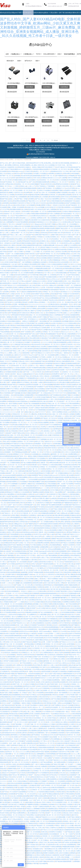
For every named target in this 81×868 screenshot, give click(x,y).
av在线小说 (55, 327)
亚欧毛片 (54, 211)
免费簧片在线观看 (62, 196)
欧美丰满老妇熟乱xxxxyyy (16, 175)
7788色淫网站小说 (31, 818)
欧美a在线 (27, 198)
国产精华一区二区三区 (7, 179)
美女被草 (26, 196)
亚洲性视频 (59, 430)
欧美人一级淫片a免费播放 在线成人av (59, 415)
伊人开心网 (30, 418)
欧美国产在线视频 (70, 206)
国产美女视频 (69, 369)
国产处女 (8, 306)
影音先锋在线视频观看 (60, 555)
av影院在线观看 (46, 675)
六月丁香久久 (48, 276)
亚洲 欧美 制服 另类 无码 (56, 236)
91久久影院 (42, 285)
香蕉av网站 (67, 177)
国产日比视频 (7, 418)
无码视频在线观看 (17, 270)
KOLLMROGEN (56, 54)
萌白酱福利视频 (15, 384)
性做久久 (24, 209)
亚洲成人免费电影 (37, 221)
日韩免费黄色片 (25, 519)
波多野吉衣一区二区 (11, 755)
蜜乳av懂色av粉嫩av (27, 373)
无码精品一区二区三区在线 (41, 774)
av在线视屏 (33, 443)
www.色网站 (4, 821)
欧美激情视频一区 (6, 529)
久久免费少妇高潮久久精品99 (35, 861)
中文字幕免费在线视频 (9, 616)
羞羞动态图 (24, 342)
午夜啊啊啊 (37, 422)
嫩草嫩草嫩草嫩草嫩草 (9, 481)
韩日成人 (36, 846)
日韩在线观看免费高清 (41, 403)
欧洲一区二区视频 (63, 690)
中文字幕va (52, 745)
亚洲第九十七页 (58, 312)
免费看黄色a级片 (34, 814)
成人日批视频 (44, 200)
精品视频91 (77, 282)
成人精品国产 (8, 555)
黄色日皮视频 (24, 569)
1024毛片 (47, 211)
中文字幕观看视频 (40, 413)
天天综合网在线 (34, 470)
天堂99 (38, 314)
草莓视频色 (51, 753)
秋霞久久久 (32, 504)
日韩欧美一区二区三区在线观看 (33, 439)
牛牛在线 (24, 320)
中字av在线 (54, 251)
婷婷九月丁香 (39, 445)
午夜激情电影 (64, 523)
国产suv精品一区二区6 (35, 455)
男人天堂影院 (8, 650)
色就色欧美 (21, 812)
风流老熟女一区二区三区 (47, 183)
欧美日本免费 (33, 384)
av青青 (70, 346)
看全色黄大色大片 (31, 211)
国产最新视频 (43, 253)
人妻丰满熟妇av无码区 (64, 610)
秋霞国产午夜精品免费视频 (53, 850)
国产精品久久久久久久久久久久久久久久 (39, 614)
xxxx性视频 (40, 211)
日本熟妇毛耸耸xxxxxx (50, 479)
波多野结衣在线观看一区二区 (35, 388)
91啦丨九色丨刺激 (69, 285)
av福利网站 (51, 177)
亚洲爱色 (32, 202)
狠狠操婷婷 (64, 702)
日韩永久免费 (40, 859)
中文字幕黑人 (30, 272)
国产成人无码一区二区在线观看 (46, 196)
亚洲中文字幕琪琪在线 (35, 529)
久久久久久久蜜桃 (69, 474)
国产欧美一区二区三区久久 (9, 285)
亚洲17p (14, 181)
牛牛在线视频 (71, 411)
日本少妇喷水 (15, 740)
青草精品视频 (29, 647)
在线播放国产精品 (40, 365)
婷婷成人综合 (65, 291)
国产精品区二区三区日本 (49, 422)
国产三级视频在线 (46, 759)
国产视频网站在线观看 (37, 496)
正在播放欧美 (24, 443)
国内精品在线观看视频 (41, 352)
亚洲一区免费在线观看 (8, 510)
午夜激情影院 (9, 791)
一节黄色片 (73, 715)
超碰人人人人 (27, 221)
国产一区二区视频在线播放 (16, 257)
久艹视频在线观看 (59, 369)
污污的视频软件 (21, 382)
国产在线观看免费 (64, 787)
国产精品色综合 (62, 738)
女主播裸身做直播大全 (68, 677)
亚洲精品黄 (50, 371)
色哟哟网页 (78, 211)
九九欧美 (62, 282)
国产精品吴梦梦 (7, 451)
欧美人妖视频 (70, 418)
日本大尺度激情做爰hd (71, 597)
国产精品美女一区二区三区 (65, 293)
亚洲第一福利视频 (19, 308)
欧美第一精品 (45, 234)
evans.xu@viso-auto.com (55, 6)
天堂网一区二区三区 (24, 780)
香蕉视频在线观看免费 (43, 185)
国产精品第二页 (5, 261)
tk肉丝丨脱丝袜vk (5, 377)
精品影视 (33, 510)
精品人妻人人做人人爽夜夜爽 (29, 339)
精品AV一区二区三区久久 (53, 348)
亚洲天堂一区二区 (49, 574)
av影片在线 (53, 643)
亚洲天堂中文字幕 (6, 643)
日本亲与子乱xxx (38, 538)
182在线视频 (34, 483)
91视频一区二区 (9, 572)
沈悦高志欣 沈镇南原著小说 (8, 171)
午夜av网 (77, 462)
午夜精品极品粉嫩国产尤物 (36, 485)
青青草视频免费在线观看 (58, 814)
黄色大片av (25, 821)
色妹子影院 (58, 846)
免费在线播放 (45, 198)
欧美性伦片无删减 (60, 367)
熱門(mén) (28, 64)
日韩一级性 (15, 759)
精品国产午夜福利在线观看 (61, 384)
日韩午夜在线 (55, 491)
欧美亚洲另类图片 (11, 591)
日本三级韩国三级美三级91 (8, 563)
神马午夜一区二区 (63, 278)
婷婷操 (10, 544)
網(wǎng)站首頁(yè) (7, 13)
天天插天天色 (32, 740)
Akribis (57, 57)
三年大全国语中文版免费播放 (18, 795)
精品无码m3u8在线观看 (61, 266)
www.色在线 (71, 635)
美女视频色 (4, 238)
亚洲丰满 (8, 301)
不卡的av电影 (66, 688)
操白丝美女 (17, 209)
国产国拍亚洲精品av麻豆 (20, 529)
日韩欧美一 (57, 603)
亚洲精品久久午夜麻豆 (49, 728)
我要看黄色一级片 (43, 736)
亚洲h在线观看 (63, 669)
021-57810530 (52, 4)
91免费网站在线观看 (69, 605)
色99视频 (16, 223)
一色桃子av (39, 559)
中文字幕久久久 (47, 344)
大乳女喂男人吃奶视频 (33, 234)
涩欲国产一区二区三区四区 (65, 485)
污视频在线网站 (61, 694)
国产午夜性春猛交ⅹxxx (18, 502)
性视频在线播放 (18, 183)
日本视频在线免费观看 (52, 683)
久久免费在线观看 (62, 470)
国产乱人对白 (42, 753)
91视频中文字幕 (62, 534)
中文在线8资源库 (74, 297)
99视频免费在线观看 (41, 272)
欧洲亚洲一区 (21, 580)
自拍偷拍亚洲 (59, 536)
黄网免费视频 (37, 329)
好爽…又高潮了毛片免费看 (65, 487)
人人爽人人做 (53, 669)
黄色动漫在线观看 (75, 392)
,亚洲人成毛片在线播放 (10, 445)
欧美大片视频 (74, 312)
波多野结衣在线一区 (45, 662)
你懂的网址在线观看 (43, 546)
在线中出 (61, 622)
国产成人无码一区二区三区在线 (19, 766)
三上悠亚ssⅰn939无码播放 (14, 618)
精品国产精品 (12, 388)
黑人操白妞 (9, 432)
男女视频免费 (47, 542)
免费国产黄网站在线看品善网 (38, 799)
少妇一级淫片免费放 (68, 331)
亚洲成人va (23, 190)
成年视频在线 (39, 276)
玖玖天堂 (44, 424)
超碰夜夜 (20, 479)
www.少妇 (34, 415)
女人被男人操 (38, 694)
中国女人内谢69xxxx (21, 599)
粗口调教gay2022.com (19, 527)
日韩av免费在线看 (34, 342)
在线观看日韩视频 (23, 493)
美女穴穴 (27, 183)
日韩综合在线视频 (41, 261)
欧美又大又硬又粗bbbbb (26, 352)
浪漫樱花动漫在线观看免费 (63, 510)
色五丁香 (72, 356)
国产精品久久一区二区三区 (11, 517)
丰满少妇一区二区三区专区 (29, 837)
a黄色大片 (4, 719)
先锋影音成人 (37, 346)
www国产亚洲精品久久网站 (31, 639)
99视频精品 (56, 263)
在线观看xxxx (21, 453)
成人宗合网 (48, 263)
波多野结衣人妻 (43, 787)
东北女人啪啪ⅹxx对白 (16, 230)
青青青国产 (69, 282)
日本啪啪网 (71, 179)
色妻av (25, 553)
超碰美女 (72, 299)
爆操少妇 (28, 415)
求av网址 (46, 548)
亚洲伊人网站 (40, 409)
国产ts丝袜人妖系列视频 (67, 647)
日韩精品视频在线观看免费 (39, 217)
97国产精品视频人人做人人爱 (48, 584)
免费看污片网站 (46, 209)
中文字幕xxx (22, 285)
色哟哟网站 (70, 785)
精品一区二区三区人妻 (66, 854)
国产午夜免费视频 (68, 553)
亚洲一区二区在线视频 (70, 228)
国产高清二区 (44, 848)
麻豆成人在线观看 (39, 723)
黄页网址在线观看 (15, 622)
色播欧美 (48, 327)
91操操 (39, 713)
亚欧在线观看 (16, 702)
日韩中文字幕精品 (34, 236)
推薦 (19, 64)
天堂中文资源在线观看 (63, 219)
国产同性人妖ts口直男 (35, 540)
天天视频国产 (44, 785)
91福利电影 (38, 270)
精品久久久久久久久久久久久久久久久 (37, 308)
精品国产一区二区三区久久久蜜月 (70, 405)
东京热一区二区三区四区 (23, 297)
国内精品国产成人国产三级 (27, 185)
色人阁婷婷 (76, 527)
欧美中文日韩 (24, 825)
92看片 (7, 434)
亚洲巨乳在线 (36, 833)
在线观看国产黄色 (37, 479)
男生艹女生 (76, 422)
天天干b (3, 489)
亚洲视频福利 (30, 679)
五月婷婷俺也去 (15, 331)
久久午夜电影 (71, 700)
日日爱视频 (51, 515)
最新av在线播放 (46, 768)
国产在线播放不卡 (40, 390)
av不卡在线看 (69, 709)
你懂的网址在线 (31, 747)
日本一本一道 (62, 306)
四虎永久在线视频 (61, 183)
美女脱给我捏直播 (67, 603)
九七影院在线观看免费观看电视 (31, 491)
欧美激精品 (38, 840)
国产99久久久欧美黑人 (68, 202)
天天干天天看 (31, 559)
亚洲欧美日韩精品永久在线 (73, 679)
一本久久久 (4, 464)
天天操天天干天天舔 (64, 713)
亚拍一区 (26, 618)
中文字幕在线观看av (36, 548)
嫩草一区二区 (66, 768)
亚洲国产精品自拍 (75, 291)
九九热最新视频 (75, 259)
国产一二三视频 (23, 361)
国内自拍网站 (42, 312)
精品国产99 (30, 238)
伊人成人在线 (31, 289)
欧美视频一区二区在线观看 (17, 234)
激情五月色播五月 (6, 276)
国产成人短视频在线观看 (29, 466)
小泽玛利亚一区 (26, 331)
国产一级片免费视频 (25, 266)
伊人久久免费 (25, 217)
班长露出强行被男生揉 (15, 221)
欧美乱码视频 (4, 711)
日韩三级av (71, 567)
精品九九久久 (65, 335)
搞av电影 (20, 375)
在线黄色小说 (34, 183)
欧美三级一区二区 (34, 251)
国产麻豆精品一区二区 (20, 709)
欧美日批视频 (46, 474)
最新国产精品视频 (75, 274)
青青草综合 (10, 280)
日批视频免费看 (74, 318)
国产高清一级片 (39, 263)
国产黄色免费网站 (23, 753)
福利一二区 (4, 597)
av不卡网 (55, 420)
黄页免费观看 (4, 512)
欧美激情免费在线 (69, 272)
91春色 (10, 458)
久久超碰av (24, 377)
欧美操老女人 (74, 363)
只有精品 (13, 350)
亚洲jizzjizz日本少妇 (50, 738)
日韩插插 (61, 612)
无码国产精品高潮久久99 (53, 392)
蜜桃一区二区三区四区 (54, 331)
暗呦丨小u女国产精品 (16, 673)
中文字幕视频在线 (52, 622)
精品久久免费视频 (55, 318)
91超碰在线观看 (43, 837)
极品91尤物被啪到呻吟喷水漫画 (32, 295)
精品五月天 (32, 377)
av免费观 (60, 496)
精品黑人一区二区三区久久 (42, 175)
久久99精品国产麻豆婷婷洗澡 (62, 344)
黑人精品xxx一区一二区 (38, 711)
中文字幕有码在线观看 (69, 464)
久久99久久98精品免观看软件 (54, 268)
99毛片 (34, 567)
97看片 (5, 386)
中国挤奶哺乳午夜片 (42, 658)
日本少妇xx (30, 580)
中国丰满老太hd (30, 721)
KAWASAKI (48, 57)
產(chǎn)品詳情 (12, 95)
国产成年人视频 (11, 531)
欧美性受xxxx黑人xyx (69, 247)
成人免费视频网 (9, 225)
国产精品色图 (13, 500)
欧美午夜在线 (24, 637)
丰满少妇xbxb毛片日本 (38, 348)
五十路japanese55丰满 (39, 228)
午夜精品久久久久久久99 (18, 272)
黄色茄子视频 (45, 251)
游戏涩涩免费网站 (8, 441)
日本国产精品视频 (13, 339)
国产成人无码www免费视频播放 (49, 301)
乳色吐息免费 (72, 388)
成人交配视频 (36, 742)
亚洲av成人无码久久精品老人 (13, 215)
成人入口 (24, 584)
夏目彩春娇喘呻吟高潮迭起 (20, 420)
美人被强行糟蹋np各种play (20, 462)
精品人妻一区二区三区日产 (28, 749)
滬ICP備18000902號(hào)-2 (60, 149)
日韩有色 (32, 261)
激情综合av (25, 384)
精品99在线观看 (15, 335)
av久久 (77, 565)
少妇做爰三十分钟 (63, 274)
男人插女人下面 (44, 561)
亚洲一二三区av (76, 365)
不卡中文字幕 (5, 213)
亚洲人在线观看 (53, 626)
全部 (13, 54)
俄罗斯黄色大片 (16, 738)
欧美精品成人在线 (69, 403)
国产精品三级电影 (57, 512)
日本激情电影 (49, 367)
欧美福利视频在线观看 (29, 192)
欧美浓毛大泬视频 (44, 506)
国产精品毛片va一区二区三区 (46, 747)
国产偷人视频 (70, 578)
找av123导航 (41, 778)
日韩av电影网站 (71, 795)
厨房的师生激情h (38, 586)
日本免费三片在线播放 (40, 177)
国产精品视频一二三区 (38, 683)
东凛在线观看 (22, 289)
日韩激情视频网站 (58, 569)
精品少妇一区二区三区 (23, 232)
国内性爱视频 (33, 354)
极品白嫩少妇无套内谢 (45, 519)
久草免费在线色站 (50, 827)
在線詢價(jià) (12, 90)
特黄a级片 (25, 306)
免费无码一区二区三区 (11, 194)
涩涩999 (70, 449)
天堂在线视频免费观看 (41, 399)
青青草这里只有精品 (65, 527)
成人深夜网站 (67, 409)
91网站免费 (26, 550)
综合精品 (28, 240)
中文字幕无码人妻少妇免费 (66, 479)
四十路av (25, 650)
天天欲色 (3, 818)
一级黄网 (32, 825)
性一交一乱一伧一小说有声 (66, 837)
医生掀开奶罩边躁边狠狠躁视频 (31, 179)
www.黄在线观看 (51, 534)
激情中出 (35, 247)
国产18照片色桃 (55, 677)
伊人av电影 (11, 297)
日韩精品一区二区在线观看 (48, 470)
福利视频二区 (62, 289)
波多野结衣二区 (29, 270)
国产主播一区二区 (25, 432)
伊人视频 (16, 586)
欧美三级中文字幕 (13, 253)
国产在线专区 (52, 713)
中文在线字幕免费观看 (21, 225)
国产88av (66, 310)
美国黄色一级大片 (16, 295)
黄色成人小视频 (34, 821)
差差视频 (17, 179)
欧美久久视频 (24, 223)
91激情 (44, 304)
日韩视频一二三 (30, 255)
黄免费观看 (28, 173)
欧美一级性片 (12, 515)
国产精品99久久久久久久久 (48, 821)
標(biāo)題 (10, 64)
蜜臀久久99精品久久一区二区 (65, 358)
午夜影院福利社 (13, 361)
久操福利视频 (34, 671)
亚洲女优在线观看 (12, 259)
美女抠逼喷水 (19, 198)
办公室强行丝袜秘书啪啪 (10, 266)
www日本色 (21, 616)
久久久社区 (21, 531)
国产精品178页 (56, 768)
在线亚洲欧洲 (45, 493)
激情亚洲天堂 (4, 196)
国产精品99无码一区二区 (61, 259)
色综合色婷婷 (49, 510)
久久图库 (72, 728)
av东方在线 (13, 430)
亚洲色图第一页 (39, 447)
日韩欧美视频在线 (56, 204)
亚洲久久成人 (40, 316)
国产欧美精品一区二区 (11, 185)
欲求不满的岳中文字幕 (63, 171)
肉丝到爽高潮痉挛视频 (16, 610)
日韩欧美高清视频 (15, 711)
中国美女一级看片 (9, 333)
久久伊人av (37, 692)
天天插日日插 (29, 175)
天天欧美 (23, 776)
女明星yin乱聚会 (40, 673)
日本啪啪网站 (67, 244)
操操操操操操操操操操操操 (48, 597)
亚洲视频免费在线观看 (69, 320)
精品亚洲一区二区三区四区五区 (23, 730)
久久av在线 (63, 635)
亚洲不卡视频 (51, 228)
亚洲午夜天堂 (23, 540)
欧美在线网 (21, 591)
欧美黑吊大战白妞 (32, 430)
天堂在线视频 (42, 622)
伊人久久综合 (76, 268)
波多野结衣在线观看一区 (60, 373)
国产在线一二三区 (29, 375)
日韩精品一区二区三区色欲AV (51, 295)
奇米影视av (9, 308)
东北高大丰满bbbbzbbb (19, 700)
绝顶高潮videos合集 (28, 536)
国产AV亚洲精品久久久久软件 (41, 356)
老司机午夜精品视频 (66, 704)
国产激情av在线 (20, 436)
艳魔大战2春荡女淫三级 (46, 354)
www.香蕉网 (75, 219)
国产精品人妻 (28, 380)
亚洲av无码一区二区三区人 (20, 369)
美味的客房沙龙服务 (24, 171)
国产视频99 (70, 230)
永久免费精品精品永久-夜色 (50, 656)
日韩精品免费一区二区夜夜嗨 (47, 278)
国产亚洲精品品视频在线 (48, 230)
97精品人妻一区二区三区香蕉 (56, 407)
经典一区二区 (5, 272)
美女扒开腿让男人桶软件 (28, 314)
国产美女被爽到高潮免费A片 (55, 508)
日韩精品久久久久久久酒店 (23, 624)
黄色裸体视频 (31, 242)
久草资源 (50, 266)
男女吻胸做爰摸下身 (69, 204)
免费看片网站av (34, 306)
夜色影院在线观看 (32, 700)
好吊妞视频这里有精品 (13, 472)
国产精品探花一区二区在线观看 (17, 565)
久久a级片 (52, 538)
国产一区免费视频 (14, 707)
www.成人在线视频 (16, 799)
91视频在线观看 (31, 396)
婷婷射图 (6, 206)
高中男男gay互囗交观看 (18, 312)
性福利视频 (76, 582)
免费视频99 (19, 601)
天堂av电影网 (45, 314)
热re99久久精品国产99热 (11, 637)
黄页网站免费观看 (64, 559)
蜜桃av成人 (65, 517)
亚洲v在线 (44, 236)
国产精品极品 (13, 316)
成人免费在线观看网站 (50, 783)
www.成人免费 (62, 249)
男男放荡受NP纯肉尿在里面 (31, 244)
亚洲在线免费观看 (17, 301)
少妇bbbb (69, 460)
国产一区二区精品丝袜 (34, 304)
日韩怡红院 (42, 384)
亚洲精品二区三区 (44, 247)
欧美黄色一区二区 (32, 506)
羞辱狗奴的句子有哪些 (54, 464)
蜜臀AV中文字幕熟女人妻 (25, 386)
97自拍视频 (27, 230)
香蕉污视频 (41, 268)
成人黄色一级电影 (40, 508)
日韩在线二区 (54, 198)
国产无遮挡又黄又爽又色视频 (26, 350)
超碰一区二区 (4, 770)
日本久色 (8, 310)
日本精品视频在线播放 (13, 325)
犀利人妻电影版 (66, 525)
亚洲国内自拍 (13, 282)
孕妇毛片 (29, 228)
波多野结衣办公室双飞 (30, 690)
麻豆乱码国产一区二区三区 (59, 234)
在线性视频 (34, 188)
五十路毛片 (75, 308)
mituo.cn (53, 161)
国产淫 (39, 257)
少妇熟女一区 (30, 810)
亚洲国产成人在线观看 (37, 327)
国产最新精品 (73, 599)
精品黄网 (74, 244)
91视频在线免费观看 (14, 464)
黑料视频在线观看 (16, 213)
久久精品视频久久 (11, 251)
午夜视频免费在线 (32, 382)
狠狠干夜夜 (55, 238)
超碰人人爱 (13, 202)
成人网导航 (68, 536)
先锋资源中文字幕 (55, 498)
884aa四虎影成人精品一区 (64, 540)
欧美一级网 (29, 675)
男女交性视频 (55, 624)
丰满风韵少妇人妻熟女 (9, 249)
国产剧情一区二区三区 (67, 301)
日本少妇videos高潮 (10, 761)
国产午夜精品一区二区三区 (54, 394)
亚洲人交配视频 (44, 449)
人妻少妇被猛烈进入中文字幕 (54, 316)
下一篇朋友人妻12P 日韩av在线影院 (11, 823)
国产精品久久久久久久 (54, 320)
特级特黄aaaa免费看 (13, 274)
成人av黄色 (63, 633)
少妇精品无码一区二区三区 (21, 603)
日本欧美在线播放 (21, 498)
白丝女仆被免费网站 (54, 202)
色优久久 (73, 350)
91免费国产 (4, 567)
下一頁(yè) (55, 144)
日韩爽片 (21, 255)
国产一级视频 (12, 386)
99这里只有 (59, 576)
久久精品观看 (52, 219)
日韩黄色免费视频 (64, 783)
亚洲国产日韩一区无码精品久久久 (29, 323)
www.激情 (54, 529)
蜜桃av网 (36, 464)
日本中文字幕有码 (39, 299)
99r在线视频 (75, 177)
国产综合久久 (49, 447)
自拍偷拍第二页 (26, 411)
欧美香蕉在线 (22, 181)
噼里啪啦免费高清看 (9, 713)
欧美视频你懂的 (5, 331)
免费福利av (73, 856)
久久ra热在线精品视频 (60, 276)
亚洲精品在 (59, 177)
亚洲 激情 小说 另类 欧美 (36, 213)
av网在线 (68, 401)
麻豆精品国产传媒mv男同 (29, 622)
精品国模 (6, 447)
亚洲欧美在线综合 (55, 308)
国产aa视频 (46, 329)
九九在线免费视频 (13, 635)
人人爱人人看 (53, 403)
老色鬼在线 (48, 377)
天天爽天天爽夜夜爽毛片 (67, 631)
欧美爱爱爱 (50, 365)
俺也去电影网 (35, 198)
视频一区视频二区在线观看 (16, 211)
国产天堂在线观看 (64, 500)
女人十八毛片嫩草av (38, 572)
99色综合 (18, 536)
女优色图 (17, 491)
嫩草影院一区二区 (23, 470)
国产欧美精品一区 (49, 192)
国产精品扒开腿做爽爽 (71, 751)
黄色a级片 (45, 500)
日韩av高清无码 (43, 700)
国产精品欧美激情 (35, 569)
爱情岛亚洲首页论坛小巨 (51, 386)
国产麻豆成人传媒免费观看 (68, 337)
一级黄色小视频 (36, 171)
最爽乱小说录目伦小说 (16, 196)
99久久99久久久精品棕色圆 (70, 455)
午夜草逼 (35, 867)
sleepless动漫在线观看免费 (16, 582)
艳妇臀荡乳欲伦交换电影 (61, 188)
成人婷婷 (24, 213)
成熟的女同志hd (37, 542)
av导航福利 (14, 434)
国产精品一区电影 (23, 202)
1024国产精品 (15, 247)
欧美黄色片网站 (57, 323)
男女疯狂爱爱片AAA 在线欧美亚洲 (39, 223)
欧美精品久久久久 (67, 295)
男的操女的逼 (55, 563)
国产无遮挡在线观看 (16, 553)
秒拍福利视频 (41, 394)
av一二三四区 (15, 190)
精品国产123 (21, 228)
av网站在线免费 (71, 380)
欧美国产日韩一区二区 (48, 179)
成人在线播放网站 (23, 251)
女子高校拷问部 (76, 595)
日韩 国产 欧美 (45, 204)
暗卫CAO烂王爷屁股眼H (52, 641)
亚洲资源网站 (52, 770)
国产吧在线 (50, 390)
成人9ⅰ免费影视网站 (10, 453)
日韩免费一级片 (60, 580)
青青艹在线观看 (26, 335)
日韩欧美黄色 (72, 242)
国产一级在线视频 (41, 325)
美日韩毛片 (54, 306)
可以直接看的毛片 (6, 715)
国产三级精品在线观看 (42, 810)
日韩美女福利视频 (61, 449)
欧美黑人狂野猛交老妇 (7, 188)
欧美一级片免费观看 (61, 696)
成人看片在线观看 (71, 502)
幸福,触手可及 (15, 776)
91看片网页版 (11, 329)
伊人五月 (31, 534)
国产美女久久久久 (46, 833)
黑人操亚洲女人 (46, 434)
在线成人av (10, 177)
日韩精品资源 (67, 394)
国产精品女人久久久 (48, 580)
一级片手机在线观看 (71, 607)
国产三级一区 (67, 323)
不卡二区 (64, 223)
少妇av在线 (7, 327)
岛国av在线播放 (7, 371)
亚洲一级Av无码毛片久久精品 (33, 610)
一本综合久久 (24, 595)
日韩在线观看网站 (6, 424)
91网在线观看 (34, 550)
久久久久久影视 (47, 346)
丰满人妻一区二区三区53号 (44, 620)
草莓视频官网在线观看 (37, 232)
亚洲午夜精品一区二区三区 (50, 257)
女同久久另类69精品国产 (26, 401)
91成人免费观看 (42, 770)
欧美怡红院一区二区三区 (72, 236)
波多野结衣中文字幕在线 (23, 567)
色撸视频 (44, 730)
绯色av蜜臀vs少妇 (21, 242)
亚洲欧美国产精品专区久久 (43, 238)
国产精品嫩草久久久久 (70, 859)
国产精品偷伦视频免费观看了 (64, 865)
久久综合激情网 (25, 496)
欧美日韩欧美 (67, 818)
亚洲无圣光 (49, 188)
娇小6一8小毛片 (40, 489)
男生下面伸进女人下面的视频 (45, 190)
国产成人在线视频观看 (20, 200)
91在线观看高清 (32, 633)
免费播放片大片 (60, 192)
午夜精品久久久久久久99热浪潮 (22, 643)
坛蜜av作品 (71, 669)
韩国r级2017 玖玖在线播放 (37, 462)
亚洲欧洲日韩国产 (36, 789)
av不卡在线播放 (47, 863)
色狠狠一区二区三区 (25, 194)
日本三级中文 (74, 266)
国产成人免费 (56, 434)
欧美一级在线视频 (40, 310)
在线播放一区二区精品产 (21, 696)
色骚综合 (30, 181)
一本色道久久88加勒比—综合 (69, 240)
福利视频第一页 (66, 308)
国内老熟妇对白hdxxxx (9, 736)
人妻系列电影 (67, 422)
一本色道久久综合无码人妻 (63, 190)
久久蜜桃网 (40, 732)
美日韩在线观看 (47, 481)
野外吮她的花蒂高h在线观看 (61, 481)
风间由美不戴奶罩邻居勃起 (24, 344)
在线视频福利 (16, 342)
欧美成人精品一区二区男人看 (56, 418)
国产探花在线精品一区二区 (69, 217)
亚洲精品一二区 (45, 306)
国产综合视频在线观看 (50, 280)
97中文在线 (23, 740)
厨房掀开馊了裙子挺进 (69, 333)
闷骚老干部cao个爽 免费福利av (17, 778)
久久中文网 (61, 251)
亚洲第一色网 (56, 707)
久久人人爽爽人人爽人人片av (13, 356)
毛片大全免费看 (72, 249)
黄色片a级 (72, 529)
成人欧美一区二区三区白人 (56, 443)
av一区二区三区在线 (61, 567)
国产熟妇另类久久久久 (33, 204)
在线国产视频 (20, 793)
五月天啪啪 (12, 567)
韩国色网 (46, 802)
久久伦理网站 (16, 327)
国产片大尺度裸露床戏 (54, 428)
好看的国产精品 (66, 354)
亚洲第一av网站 (38, 386)
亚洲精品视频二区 (63, 821)
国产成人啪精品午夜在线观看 (28, 268)
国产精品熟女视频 (63, 591)
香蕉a (56, 371)
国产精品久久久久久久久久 (65, 213)
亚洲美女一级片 (75, 185)
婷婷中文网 (13, 493)
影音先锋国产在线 (28, 215)
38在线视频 (74, 200)
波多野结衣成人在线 (6, 200)
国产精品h (38, 580)
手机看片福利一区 (55, 688)
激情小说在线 (8, 204)
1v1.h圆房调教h (42, 618)
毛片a (54, 540)
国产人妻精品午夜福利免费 (40, 411)
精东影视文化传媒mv (46, 565)
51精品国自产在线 (9, 232)
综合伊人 (56, 629)
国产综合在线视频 (68, 329)
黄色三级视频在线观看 (71, 764)
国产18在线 (65, 392)
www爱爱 (64, 700)
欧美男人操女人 (51, 255)
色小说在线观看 (58, 620)
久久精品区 (65, 447)
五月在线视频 (23, 485)
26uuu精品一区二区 (74, 196)
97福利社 (77, 329)
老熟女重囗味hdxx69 (26, 719)
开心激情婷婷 (33, 766)
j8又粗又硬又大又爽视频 (17, 808)
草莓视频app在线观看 (21, 455)
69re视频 (30, 422)
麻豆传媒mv (71, 804)
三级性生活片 (48, 445)
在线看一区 (72, 780)
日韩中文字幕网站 (73, 181)
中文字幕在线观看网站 (73, 407)
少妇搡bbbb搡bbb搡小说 (50, 249)
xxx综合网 (56, 833)
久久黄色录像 (50, 430)
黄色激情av (61, 502)
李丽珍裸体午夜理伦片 (60, 388)
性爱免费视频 (5, 553)
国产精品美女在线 (52, 304)
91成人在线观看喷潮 (38, 487)
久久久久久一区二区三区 (44, 242)
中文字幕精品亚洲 (16, 192)
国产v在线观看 (28, 745)
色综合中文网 (53, 557)
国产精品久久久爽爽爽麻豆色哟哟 (38, 274)
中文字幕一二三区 (57, 614)
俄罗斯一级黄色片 (13, 804)
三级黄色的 (21, 474)
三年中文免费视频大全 (13, 487)
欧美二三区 (50, 726)
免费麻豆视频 (12, 772)
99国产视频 (43, 865)
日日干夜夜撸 (43, 468)
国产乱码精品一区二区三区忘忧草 (57, 780)
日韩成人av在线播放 (42, 504)
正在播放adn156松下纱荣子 (43, 373)
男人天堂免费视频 (15, 373)
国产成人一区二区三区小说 (72, 550)
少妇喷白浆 (31, 498)
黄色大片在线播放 (45, 194)
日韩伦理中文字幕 (34, 791)
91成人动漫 (47, 439)
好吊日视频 (26, 548)
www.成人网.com (8, 209)
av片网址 (59, 228)
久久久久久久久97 (8, 588)
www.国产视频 (15, 652)
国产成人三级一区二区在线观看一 (38, 557)
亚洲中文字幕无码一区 (69, 348)
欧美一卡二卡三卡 (12, 401)
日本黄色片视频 (67, 215)
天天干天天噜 (55, 356)
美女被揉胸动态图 (35, 734)
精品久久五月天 (30, 605)
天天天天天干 (42, 415)
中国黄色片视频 (67, 261)
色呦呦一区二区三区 (25, 282)
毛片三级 (46, 498)
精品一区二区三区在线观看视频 (39, 318)
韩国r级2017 (72, 325)
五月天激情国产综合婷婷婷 (37, 629)
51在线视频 (35, 458)
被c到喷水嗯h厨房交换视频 (56, 206)
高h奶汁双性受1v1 (31, 257)
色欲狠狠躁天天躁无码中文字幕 (19, 206)
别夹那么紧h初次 (22, 736)
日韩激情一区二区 (20, 572)
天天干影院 (67, 614)
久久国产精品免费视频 (50, 559)
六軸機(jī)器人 (22, 54)
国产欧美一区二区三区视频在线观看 (23, 276)
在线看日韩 (35, 432)
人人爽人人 (7, 236)
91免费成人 (47, 297)
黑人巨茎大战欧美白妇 (46, 685)
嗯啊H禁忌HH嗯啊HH (59, 342)
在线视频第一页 (9, 455)
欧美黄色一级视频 (6, 320)
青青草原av (54, 774)
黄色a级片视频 (10, 677)
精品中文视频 (30, 688)
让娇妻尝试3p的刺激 (60, 253)
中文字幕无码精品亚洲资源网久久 (68, 643)
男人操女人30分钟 (20, 559)
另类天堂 (23, 506)
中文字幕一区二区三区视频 (63, 515)
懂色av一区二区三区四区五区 (29, 253)
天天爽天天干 (62, 280)
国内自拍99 (41, 818)
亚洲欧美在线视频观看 (60, 346)
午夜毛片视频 (59, 751)
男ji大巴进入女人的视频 (7, 198)
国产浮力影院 (40, 510)
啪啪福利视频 (72, 396)
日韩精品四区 (70, 221)
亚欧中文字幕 (25, 327)
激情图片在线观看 (49, 856)
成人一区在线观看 (28, 840)
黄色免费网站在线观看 (59, 863)
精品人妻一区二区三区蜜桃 (18, 367)
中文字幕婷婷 (47, 715)
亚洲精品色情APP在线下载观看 (12, 548)
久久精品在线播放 (62, 299)
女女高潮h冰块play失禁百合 (38, 219)
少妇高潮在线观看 (55, 561)
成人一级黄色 (64, 356)
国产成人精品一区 (41, 202)
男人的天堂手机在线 (62, 287)
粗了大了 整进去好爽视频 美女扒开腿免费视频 (64, 504)
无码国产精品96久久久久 (20, 626)
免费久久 (5, 468)
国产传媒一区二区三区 (35, 728)
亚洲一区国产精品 (27, 299)
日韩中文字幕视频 (14, 719)
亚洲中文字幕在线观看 (67, 797)
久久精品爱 (33, 637)
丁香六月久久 (12, 228)
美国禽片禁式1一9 (9, 382)
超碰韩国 (24, 576)
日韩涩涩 (60, 211)
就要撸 (74, 576)
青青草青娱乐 (48, 588)
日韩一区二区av (30, 620)
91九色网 (74, 316)
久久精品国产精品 (16, 287)
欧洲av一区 (54, 426)
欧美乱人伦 (61, 453)
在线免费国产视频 (57, 194)
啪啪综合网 (32, 394)
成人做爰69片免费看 (21, 534)
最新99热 (49, 384)
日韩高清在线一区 (29, 673)
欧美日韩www (9, 523)
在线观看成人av (68, 211)
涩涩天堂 (30, 263)
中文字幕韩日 (9, 599)
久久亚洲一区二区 (44, 382)
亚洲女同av (42, 339)
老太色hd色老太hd (69, 531)
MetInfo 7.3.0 (37, 161)
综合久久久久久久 (22, 504)
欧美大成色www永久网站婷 (27, 316)
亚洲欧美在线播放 (26, 247)
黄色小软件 (70, 420)
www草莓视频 (33, 361)
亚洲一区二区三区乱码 (72, 232)
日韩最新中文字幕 (17, 715)
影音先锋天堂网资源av (22, 278)
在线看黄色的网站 (8, 810)
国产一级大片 (13, 508)
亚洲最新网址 (65, 352)
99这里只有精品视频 (50, 690)
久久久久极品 (73, 696)
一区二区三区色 (58, 565)
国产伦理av (36, 259)
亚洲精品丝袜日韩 (9, 546)
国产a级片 (58, 517)
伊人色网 (60, 721)
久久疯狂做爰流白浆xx (20, 263)
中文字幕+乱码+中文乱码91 (38, 206)
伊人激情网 (63, 181)
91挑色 (72, 188)
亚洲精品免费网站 (24, 717)
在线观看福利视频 (30, 591)
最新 (38, 64)
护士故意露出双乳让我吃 (8, 344)
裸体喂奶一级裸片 (8, 380)
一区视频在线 (28, 783)
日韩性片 (30, 521)
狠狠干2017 (68, 268)
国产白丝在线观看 (54, 352)
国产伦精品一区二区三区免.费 (10, 293)
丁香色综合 (27, 458)
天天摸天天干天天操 (14, 821)
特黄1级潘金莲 (39, 451)
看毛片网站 (30, 654)
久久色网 (70, 234)
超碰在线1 (17, 441)
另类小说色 (37, 181)
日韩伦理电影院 (75, 559)
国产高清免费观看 (13, 538)
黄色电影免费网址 (12, 485)
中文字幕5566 (33, 278)
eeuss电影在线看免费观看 (10, 483)
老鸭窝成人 (34, 519)
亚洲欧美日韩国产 (31, 612)
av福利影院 (16, 304)
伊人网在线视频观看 (14, 521)
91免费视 (62, 257)
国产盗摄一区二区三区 (60, 652)
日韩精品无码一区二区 (39, 287)
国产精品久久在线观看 (57, 401)
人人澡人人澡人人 (48, 603)
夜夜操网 (61, 304)
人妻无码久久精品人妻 (12, 768)
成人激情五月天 (17, 358)
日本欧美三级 (40, 375)
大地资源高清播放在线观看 (40, 173)
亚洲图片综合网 (74, 517)
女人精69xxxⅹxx (65, 666)
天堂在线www (29, 447)
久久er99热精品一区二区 (31, 523)
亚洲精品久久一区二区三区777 (60, 185)
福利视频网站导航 (65, 629)
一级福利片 (65, 548)
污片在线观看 (40, 696)
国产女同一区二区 (67, 377)
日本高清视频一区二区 (24, 761)
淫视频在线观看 (75, 620)
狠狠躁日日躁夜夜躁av (55, 261)
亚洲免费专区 (56, 377)
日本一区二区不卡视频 (31, 662)
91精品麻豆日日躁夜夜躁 (59, 675)
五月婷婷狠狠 (7, 396)
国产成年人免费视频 (50, 213)
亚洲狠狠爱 (16, 314)
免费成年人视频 (26, 487)
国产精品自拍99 (7, 709)
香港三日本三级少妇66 (13, 645)
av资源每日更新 (66, 561)
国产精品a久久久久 (11, 289)
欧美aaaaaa (72, 702)
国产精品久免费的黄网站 (29, 441)
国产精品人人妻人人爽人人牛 (17, 238)
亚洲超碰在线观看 (71, 367)
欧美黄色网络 (64, 572)
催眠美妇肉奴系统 (50, 299)
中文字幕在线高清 (64, 350)
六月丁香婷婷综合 (73, 601)
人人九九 (29, 367)
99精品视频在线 (6, 700)
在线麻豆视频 (40, 605)
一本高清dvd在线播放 (34, 677)
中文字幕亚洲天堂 (74, 373)
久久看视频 (50, 804)
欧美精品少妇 (33, 736)
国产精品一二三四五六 (40, 719)
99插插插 (52, 449)
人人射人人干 (31, 190)
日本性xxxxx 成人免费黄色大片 (9, 394)
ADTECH (37, 57)
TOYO (45, 54)
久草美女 (63, 263)
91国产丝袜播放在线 (55, 399)
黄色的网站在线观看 (65, 198)
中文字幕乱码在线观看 (39, 282)
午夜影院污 (57, 354)
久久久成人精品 (70, 791)
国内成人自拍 (69, 612)
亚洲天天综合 (65, 200)
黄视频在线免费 (50, 232)
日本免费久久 (23, 500)
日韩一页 (46, 221)
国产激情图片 (32, 599)
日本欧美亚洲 (32, 477)
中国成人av (70, 584)
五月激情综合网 (61, 230)
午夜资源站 (49, 629)
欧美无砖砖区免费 (13, 506)
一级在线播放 (42, 633)
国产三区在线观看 (6, 814)
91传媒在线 (76, 610)
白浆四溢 (6, 806)
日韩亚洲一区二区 (56, 247)
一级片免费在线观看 (59, 766)
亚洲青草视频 (61, 770)
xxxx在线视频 (65, 707)
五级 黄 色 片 (76, 198)
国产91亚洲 (65, 318)
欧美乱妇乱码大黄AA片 (54, 333)
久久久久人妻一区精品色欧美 (25, 489)
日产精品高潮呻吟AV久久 (16, 173)
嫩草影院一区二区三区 (58, 458)
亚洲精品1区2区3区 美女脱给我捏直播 (24, 704)
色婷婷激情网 (57, 654)
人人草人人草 (76, 561)
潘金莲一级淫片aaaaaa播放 (42, 635)
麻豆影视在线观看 (33, 200)
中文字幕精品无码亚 (72, 251)
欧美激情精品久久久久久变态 (44, 225)
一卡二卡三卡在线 (32, 426)
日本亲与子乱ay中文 (29, 358)
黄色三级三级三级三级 (54, 593)
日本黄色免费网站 (23, 481)
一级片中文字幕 (73, 483)
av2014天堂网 (70, 192)
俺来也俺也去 (37, 344)
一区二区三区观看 (19, 757)
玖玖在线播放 (77, 673)
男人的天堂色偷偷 (6, 742)
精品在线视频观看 (50, 485)
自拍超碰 (50, 312)
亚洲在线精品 (21, 430)
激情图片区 (25, 472)
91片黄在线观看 (27, 669)
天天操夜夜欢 (21, 388)
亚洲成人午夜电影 (37, 240)
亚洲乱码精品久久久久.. (69, 593)
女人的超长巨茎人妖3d (69, 844)
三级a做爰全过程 (37, 852)
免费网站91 (33, 618)
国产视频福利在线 (61, 179)
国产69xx (5, 795)
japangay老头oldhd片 (46, 555)
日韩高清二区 (70, 544)
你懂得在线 (39, 856)
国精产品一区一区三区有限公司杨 (30, 759)
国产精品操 (42, 188)
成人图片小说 (4, 500)
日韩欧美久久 (66, 498)
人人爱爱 (69, 263)
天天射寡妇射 (70, 766)
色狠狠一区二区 (54, 405)
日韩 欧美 (27, 301)
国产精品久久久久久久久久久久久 (14, 240)
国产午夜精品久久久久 (34, 434)
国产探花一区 (35, 363)
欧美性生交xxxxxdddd (15, 403)
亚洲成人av (69, 257)
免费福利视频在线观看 (55, 215)
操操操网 (26, 787)
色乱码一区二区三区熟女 (37, 420)
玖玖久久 (74, 489)
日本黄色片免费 (47, 607)
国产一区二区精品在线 (55, 272)
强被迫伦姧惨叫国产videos (28, 337)
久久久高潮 (50, 339)
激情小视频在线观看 (71, 588)
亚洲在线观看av (52, 424)
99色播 (38, 209)
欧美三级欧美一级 (43, 466)
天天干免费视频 (13, 365)
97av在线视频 (76, 510)
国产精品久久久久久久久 (67, 645)
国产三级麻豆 (16, 299)
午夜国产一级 (30, 502)
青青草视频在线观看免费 (11, 443)
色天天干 (15, 413)
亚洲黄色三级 (44, 244)
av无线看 (52, 244)
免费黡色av (21, 620)
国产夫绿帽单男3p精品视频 (37, 371)
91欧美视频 (30, 310)
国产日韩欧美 (41, 337)
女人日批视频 (71, 776)
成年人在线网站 (24, 280)
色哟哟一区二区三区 (54, 361)
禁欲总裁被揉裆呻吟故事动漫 (32, 249)
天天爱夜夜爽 (45, 692)
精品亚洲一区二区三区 (66, 466)
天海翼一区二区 (40, 255)
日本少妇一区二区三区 (16, 468)
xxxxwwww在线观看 (10, 479)
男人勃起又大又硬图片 (30, 544)
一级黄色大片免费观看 (28, 325)
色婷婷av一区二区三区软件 (12, 217)
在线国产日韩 (24, 791)
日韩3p (30, 584)
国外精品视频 (51, 287)
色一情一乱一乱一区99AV (26, 413)
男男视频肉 (43, 464)
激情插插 (32, 225)
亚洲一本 (45, 291)
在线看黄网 (72, 726)
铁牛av (16, 280)
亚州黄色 (76, 709)
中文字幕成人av (34, 698)
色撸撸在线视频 (7, 223)
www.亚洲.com (27, 287)
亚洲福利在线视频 (10, 629)
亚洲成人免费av (33, 320)
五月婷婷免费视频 (43, 293)
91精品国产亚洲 (35, 333)
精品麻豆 (20, 249)
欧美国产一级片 (13, 255)
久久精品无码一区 (76, 270)
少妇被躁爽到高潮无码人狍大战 (38, 405)
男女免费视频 (55, 742)
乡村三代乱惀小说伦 (36, 280)
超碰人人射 (43, 523)
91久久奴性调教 (16, 306)
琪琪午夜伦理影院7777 (48, 171)
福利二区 (33, 196)
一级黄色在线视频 (6, 270)
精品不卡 (67, 312)
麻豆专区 (48, 420)
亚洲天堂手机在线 (29, 658)
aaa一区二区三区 (38, 578)
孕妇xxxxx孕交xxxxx (52, 282)
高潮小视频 (15, 519)
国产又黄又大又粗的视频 (62, 363)
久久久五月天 (29, 531)
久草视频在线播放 (8, 605)
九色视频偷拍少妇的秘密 (57, 221)
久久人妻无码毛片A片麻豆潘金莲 (54, 578)
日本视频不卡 (69, 304)
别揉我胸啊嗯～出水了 (58, 380)
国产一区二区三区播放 (41, 844)
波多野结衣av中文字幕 (18, 310)
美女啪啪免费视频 (55, 548)
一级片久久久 (15, 569)
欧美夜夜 (43, 407)
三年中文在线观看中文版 (71, 472)
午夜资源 (60, 422)
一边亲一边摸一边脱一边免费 (17, 747)
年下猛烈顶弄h (10, 683)
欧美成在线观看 (49, 576)
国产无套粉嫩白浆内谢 (19, 396)
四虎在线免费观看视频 (13, 576)
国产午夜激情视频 (56, 506)
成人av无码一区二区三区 (29, 764)
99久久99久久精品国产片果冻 (66, 745)
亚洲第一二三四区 (54, 637)
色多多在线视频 (65, 270)
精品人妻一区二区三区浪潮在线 (13, 346)
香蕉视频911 (5, 367)
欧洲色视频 (71, 183)
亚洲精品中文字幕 (57, 531)
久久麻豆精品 (34, 563)
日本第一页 (35, 194)
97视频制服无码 (55, 223)
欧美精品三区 (63, 451)
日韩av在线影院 (67, 390)
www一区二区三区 (73, 361)
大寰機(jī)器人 (35, 54)
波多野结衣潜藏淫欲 (45, 702)
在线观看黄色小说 (41, 626)
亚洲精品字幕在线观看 (45, 544)
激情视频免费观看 (51, 489)
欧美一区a (47, 732)
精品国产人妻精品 (32, 285)
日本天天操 (53, 274)
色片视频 (24, 521)
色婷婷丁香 (22, 407)
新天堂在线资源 (66, 542)
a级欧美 (62, 624)
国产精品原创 (73, 255)
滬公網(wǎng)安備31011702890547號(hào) (41, 157)
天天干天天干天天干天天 (59, 396)
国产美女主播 (7, 527)
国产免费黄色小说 (58, 709)
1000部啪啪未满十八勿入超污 (9, 268)
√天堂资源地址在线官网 (70, 468)
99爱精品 (11, 405)
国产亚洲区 (71, 863)
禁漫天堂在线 (61, 827)
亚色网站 (59, 244)
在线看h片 (54, 610)
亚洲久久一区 (34, 369)
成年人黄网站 (17, 669)
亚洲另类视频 (31, 776)
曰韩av (6, 316)
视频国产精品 (60, 232)
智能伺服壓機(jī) (26, 57)
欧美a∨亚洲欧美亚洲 (40, 418)
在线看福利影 (76, 802)
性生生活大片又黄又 (66, 238)
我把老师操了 (27, 356)
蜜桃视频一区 (63, 483)
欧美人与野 (11, 536)
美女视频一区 (16, 320)
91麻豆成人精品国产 (51, 612)
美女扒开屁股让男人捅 (42, 688)
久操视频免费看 (29, 399)
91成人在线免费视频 (16, 690)
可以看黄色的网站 (11, 660)
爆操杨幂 (48, 698)
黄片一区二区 (54, 500)
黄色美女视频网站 (44, 426)
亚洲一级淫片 (39, 802)
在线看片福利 (11, 578)
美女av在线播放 (40, 392)
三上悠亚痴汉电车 (6, 519)
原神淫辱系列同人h (45, 432)
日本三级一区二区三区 (23, 333)
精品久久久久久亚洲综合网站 (63, 225)
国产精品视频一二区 (64, 489)
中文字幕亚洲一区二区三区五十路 (60, 173)
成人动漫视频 (8, 304)
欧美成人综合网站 (62, 255)
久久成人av (40, 797)
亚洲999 (47, 375)
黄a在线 (54, 297)
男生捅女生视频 (65, 386)
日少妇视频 (75, 399)
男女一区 (26, 865)
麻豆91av (17, 177)
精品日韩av (71, 306)
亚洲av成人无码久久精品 (26, 365)
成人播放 (71, 451)
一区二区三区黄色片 (9, 557)
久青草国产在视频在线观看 (55, 285)
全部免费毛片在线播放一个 (72, 194)
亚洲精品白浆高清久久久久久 (50, 181)
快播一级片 (21, 415)
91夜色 (2, 407)
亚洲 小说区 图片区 (70, 512)
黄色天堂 (8, 502)
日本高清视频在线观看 (68, 616)
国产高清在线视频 (27, 177)
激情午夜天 (48, 709)
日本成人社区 (34, 865)
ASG (67, 54)
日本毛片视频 (54, 493)
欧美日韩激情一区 (56, 375)
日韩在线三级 (25, 711)
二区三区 (7, 190)
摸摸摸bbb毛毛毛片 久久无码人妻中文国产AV (65, 175)
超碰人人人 (67, 316)
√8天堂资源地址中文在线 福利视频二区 (17, 641)
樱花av (2, 375)
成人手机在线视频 (51, 487)
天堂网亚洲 (40, 591)
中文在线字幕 (35, 301)
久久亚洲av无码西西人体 (51, 240)
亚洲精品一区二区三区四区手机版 (46, 721)
